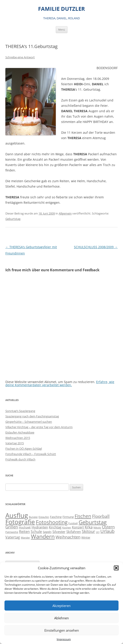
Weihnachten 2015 (18, 438)
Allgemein (65, 213)
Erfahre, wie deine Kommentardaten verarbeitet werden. (60, 383)
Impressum (64, 639)
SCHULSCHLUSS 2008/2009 (96, 247)
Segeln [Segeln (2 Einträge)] (47, 532)
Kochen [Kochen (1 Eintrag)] (67, 528)
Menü (62, 30)
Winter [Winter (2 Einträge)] (86, 537)
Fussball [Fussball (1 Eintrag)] (73, 523)
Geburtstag (13, 219)
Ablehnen (61, 618)
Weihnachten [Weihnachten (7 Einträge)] (68, 537)
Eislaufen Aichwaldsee (20, 432)
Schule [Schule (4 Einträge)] (36, 532)
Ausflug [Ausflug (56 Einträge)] (17, 515)
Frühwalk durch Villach (20, 459)
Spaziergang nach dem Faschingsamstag (32, 416)
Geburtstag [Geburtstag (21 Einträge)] (93, 522)
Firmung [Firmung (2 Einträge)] (68, 517)
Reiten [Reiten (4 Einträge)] (24, 532)
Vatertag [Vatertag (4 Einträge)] (13, 537)
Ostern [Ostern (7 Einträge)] (108, 527)
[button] (116, 568)
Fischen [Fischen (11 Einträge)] (83, 516)
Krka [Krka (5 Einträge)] (89, 527)
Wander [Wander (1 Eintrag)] (25, 538)
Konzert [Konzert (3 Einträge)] (78, 527)
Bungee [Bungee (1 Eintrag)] (33, 517)
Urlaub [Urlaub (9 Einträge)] (107, 531)
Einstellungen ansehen (62, 630)
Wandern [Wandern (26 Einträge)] (43, 536)
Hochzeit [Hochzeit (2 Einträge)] (25, 527)
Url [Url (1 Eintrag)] (98, 532)
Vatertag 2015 (15, 443)
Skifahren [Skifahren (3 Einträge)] (74, 532)
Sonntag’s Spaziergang (20, 411)
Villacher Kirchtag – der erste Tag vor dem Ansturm (39, 427)
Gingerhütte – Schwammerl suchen (29, 422)
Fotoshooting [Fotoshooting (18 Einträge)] (52, 522)
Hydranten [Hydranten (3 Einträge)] (40, 527)
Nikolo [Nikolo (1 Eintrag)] (97, 528)
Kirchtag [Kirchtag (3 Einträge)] (55, 527)
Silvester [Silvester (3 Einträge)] (59, 532)
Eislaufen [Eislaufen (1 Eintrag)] (44, 517)
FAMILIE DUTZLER (61, 9)
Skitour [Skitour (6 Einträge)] (88, 531)
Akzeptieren (61, 606)
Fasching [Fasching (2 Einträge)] (56, 517)
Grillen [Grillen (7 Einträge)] (12, 527)
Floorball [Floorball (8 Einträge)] (101, 516)
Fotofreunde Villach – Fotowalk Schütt (31, 454)
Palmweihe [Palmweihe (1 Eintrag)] (12, 532)
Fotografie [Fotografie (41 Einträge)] (20, 522)
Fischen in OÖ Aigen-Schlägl (24, 449)
